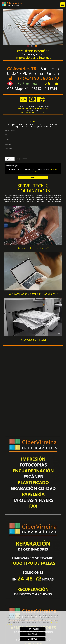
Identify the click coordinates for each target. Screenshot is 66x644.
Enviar (33, 178)
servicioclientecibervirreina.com (33, 108)
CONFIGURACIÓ (33, 629)
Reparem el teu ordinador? (33, 248)
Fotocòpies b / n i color (33, 340)
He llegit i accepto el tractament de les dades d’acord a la (33, 170)
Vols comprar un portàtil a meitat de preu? (33, 294)
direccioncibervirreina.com (33, 112)
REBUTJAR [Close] (33, 634)
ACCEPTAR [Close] (33, 639)
